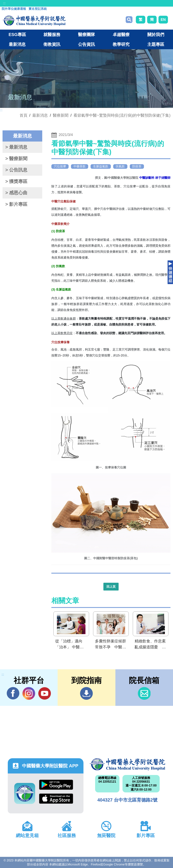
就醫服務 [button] (52, 34)
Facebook (13, 693)
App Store (56, 799)
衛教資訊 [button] (52, 44)
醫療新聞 (61, 115)
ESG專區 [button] (17, 34)
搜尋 (129, 20)
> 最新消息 (16, 147)
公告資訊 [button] (86, 44)
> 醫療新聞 (16, 159)
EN (163, 20)
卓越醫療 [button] (121, 34)
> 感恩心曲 (16, 193)
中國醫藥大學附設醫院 (127, 764)
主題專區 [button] (156, 44)
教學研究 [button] (121, 44)
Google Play (56, 785)
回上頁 (111, 587)
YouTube (45, 693)
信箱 (144, 693)
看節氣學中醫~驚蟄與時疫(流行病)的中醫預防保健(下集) (122, 115)
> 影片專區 (16, 204)
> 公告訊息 (16, 170)
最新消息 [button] (17, 44)
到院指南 (86, 693)
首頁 (23, 115)
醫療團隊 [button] (86, 34)
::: (4, 3)
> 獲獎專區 (16, 181)
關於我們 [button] (156, 34)
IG (29, 693)
